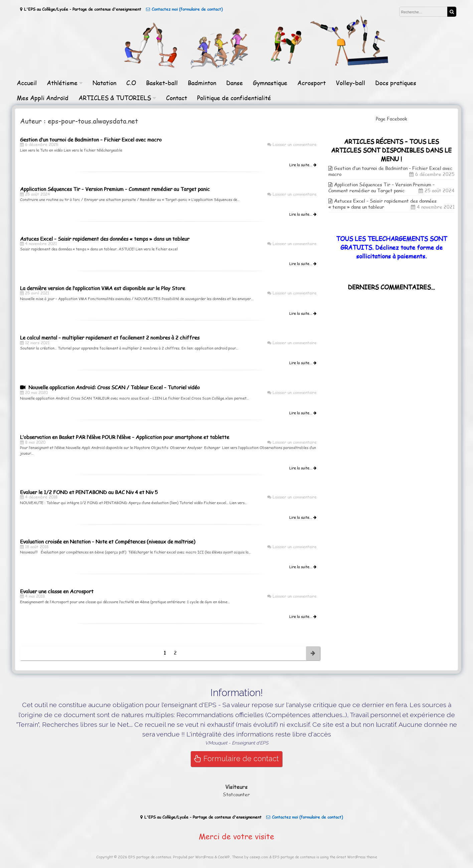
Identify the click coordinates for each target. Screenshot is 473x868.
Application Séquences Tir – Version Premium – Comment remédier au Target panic (381, 187)
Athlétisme (62, 83)
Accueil (27, 83)
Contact (177, 98)
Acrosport (311, 83)
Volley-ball (350, 83)
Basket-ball (162, 83)
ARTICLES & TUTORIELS (115, 98)
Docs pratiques (396, 83)
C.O (131, 83)
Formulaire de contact (236, 759)
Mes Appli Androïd (43, 98)
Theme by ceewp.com (250, 857)
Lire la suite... (303, 165)
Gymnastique (270, 83)
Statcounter (236, 794)
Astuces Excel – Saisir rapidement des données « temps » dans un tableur (382, 204)
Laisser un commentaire (295, 144)
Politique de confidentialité (234, 98)
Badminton (202, 83)
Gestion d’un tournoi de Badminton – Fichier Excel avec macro (390, 171)
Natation (104, 83)
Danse (234, 83)
